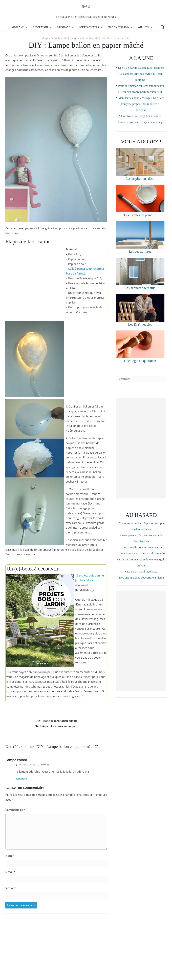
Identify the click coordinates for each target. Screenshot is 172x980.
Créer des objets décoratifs (115, 38)
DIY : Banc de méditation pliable (56, 721)
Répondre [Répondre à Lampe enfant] (21, 779)
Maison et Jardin (119, 27)
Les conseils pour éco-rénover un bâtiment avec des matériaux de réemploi (142, 569)
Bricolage (63, 27)
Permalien (43, 766)
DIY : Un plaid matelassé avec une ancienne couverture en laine (141, 599)
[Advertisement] (141, 464)
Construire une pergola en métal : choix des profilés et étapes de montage (141, 133)
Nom (10, 857)
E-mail (10, 873)
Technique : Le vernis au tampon (56, 727)
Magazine (18, 27)
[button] (26, 27)
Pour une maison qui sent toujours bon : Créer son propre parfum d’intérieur (141, 97)
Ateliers (143, 27)
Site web (11, 889)
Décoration (40, 27)
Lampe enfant (16, 761)
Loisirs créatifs (89, 27)
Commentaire (15, 811)
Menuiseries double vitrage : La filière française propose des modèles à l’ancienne (141, 115)
